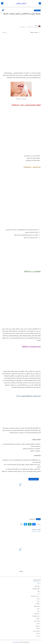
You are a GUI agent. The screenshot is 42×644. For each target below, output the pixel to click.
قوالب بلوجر (37, 621)
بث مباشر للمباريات (35, 596)
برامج (38, 599)
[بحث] (2, 3)
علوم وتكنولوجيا (36, 616)
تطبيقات (38, 603)
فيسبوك (38, 618)
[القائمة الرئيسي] (40, 3)
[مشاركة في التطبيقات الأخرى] (21, 524)
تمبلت (38, 608)
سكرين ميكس (21, 3)
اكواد (38, 591)
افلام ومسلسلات (36, 589)
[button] (34, 524)
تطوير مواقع (37, 606)
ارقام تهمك (37, 586)
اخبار (38, 584)
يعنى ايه (38, 636)
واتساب (38, 633)
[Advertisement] (26, 19)
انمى (38, 594)
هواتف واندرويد (36, 631)
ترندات (38, 601)
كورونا (38, 623)
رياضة (38, 611)
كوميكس (37, 626)
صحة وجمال (37, 10)
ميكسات (38, 628)
